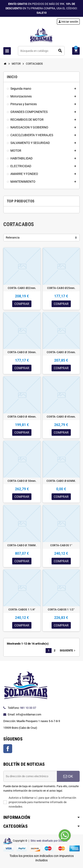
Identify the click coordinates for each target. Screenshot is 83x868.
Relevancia (13, 237)
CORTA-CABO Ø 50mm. (22, 481)
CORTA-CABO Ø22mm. (22, 288)
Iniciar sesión (68, 22)
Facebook (8, 749)
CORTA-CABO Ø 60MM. (61, 481)
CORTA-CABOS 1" (61, 545)
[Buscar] (41, 51)
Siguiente (68, 651)
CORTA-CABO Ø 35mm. (61, 352)
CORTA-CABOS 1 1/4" (22, 610)
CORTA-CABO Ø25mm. (61, 288)
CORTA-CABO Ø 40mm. (22, 417)
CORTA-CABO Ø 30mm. (22, 352)
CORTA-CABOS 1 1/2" (61, 610)
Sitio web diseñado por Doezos (49, 841)
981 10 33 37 (28, 708)
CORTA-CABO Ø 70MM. (22, 545)
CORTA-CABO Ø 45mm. (61, 417)
